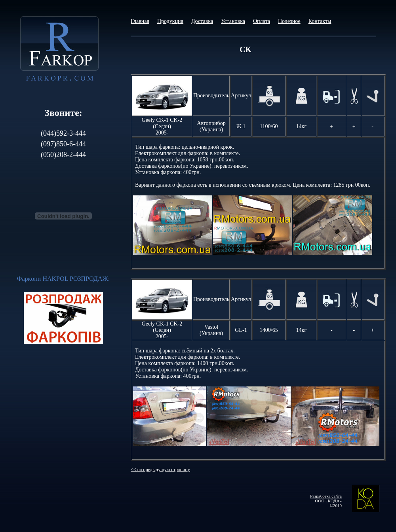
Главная (140, 21)
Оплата (262, 21)
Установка (233, 21)
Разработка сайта (326, 496)
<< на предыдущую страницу (160, 470)
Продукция (170, 21)
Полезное (289, 21)
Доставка (202, 21)
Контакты (320, 21)
